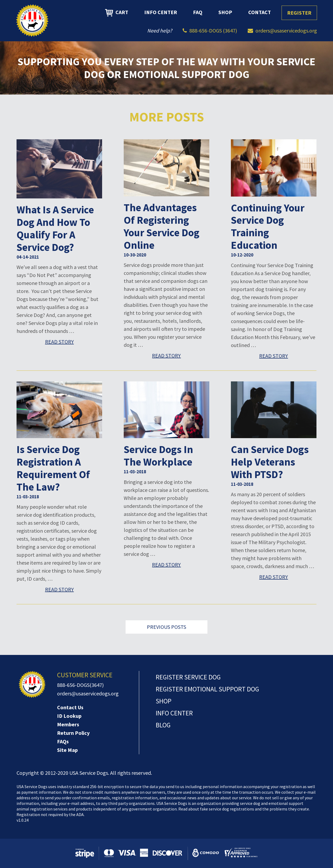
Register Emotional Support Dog (207, 689)
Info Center (161, 12)
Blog (163, 725)
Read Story (59, 342)
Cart (117, 13)
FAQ (198, 12)
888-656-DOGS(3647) (80, 685)
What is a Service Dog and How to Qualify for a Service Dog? (55, 229)
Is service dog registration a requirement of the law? (53, 468)
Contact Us (70, 707)
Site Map (67, 750)
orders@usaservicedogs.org (286, 30)
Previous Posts (166, 627)
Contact (260, 12)
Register (299, 13)
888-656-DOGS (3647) (213, 30)
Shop (225, 12)
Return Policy (73, 733)
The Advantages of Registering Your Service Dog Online (162, 226)
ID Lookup (69, 716)
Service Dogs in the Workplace (158, 456)
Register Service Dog (188, 677)
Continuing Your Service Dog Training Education (268, 227)
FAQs (63, 741)
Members (68, 724)
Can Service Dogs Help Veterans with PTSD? (270, 462)
